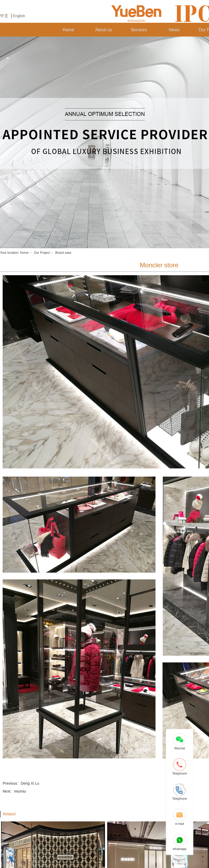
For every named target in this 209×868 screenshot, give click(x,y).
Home (68, 30)
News (174, 30)
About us (104, 30)
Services (139, 30)
